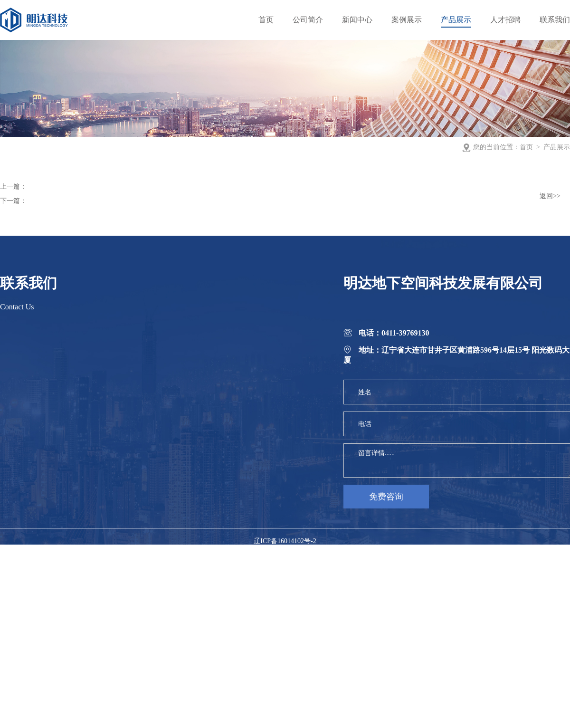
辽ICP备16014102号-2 (285, 541)
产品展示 (557, 147)
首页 (526, 147)
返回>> (550, 196)
